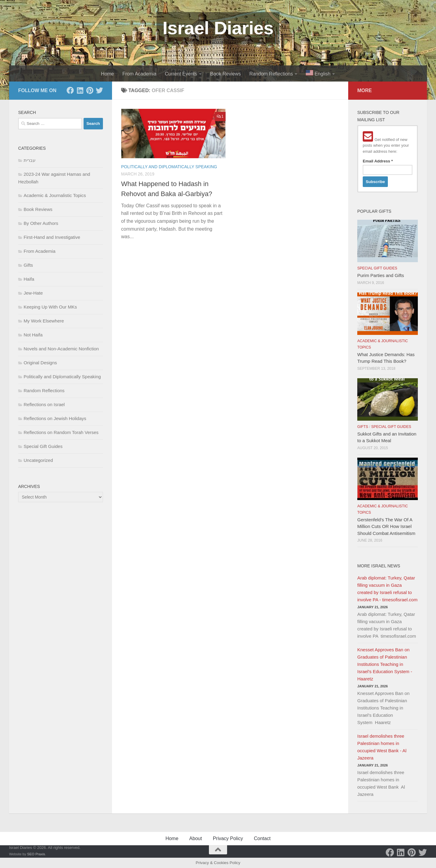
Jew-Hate (33, 293)
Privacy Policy (228, 838)
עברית (30, 160)
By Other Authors (41, 223)
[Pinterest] (90, 90)
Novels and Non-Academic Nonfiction (61, 349)
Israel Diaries (218, 28)
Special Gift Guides (43, 446)
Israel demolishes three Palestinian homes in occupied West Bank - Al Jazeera (382, 747)
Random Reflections (271, 74)
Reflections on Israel (44, 404)
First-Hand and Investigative (52, 237)
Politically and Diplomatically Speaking (169, 167)
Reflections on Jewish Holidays (55, 418)
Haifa (29, 279)
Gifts (28, 265)
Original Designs (40, 363)
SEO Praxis (36, 854)
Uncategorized (38, 460)
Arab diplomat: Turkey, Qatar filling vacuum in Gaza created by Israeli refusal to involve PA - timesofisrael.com (387, 589)
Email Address (378, 161)
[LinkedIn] (80, 90)
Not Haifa (33, 335)
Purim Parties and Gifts (381, 275)
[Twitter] (99, 90)
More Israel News (379, 566)
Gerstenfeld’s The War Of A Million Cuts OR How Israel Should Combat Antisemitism (386, 526)
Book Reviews (225, 74)
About (196, 838)
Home (108, 74)
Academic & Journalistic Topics (55, 195)
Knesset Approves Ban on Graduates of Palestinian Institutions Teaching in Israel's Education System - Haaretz (385, 664)
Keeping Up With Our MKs (50, 307)
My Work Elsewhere (44, 321)
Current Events (181, 74)
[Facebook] (70, 90)
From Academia (139, 74)
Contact (262, 838)
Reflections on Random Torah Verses (61, 432)
